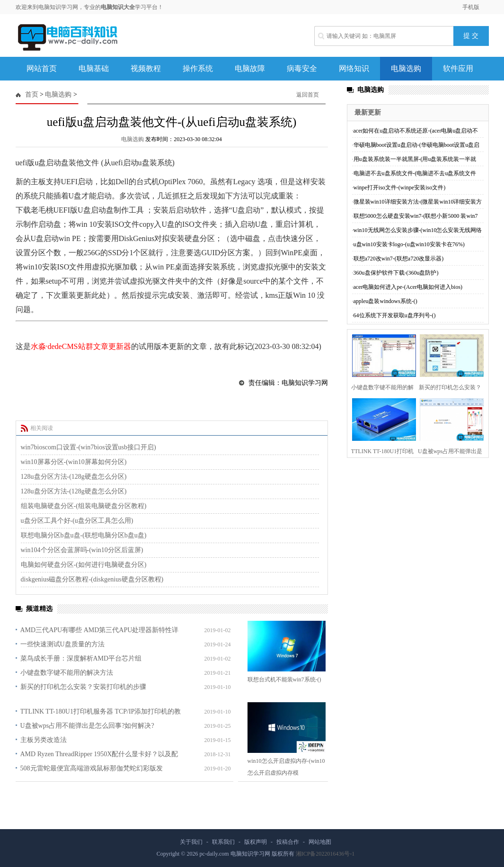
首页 (32, 94)
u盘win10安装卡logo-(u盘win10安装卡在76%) (409, 244)
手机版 (471, 7)
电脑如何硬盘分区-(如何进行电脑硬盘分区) (84, 565)
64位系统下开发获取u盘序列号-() (395, 315)
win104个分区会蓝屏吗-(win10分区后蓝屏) (82, 550)
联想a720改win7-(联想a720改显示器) (399, 259)
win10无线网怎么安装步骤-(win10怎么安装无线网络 (418, 230)
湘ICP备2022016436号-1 (325, 854)
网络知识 (354, 68)
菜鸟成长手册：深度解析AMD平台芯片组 (81, 658)
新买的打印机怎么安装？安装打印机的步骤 (83, 687)
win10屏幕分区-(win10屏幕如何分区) (74, 462)
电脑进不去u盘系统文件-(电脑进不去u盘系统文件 (415, 173)
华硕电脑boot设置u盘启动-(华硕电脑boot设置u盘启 (417, 145)
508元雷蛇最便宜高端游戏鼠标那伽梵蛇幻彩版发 (92, 768)
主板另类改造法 (44, 740)
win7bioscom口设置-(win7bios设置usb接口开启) (88, 447)
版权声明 (256, 842)
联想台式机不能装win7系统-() (284, 679)
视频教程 (146, 68)
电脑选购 (406, 68)
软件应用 (458, 68)
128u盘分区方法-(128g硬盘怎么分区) (74, 477)
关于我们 (191, 842)
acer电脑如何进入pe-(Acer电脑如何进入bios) (408, 287)
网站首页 (42, 68)
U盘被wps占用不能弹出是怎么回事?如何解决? (87, 726)
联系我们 (223, 842)
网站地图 (320, 842)
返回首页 (308, 95)
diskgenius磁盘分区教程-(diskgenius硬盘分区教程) (92, 579)
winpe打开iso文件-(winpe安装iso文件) (400, 188)
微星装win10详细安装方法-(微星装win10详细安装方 (418, 202)
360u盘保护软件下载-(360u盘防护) (396, 273)
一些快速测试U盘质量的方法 (62, 644)
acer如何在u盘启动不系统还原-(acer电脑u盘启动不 (416, 131)
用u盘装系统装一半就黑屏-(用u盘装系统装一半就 (415, 159)
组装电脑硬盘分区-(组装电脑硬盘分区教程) (84, 506)
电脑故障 (250, 68)
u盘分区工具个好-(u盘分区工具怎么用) (77, 521)
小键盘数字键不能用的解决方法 (67, 673)
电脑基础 (94, 68)
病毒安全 (302, 68)
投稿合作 (288, 842)
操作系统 (198, 68)
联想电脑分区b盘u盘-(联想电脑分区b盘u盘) (84, 535)
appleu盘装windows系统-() (385, 301)
